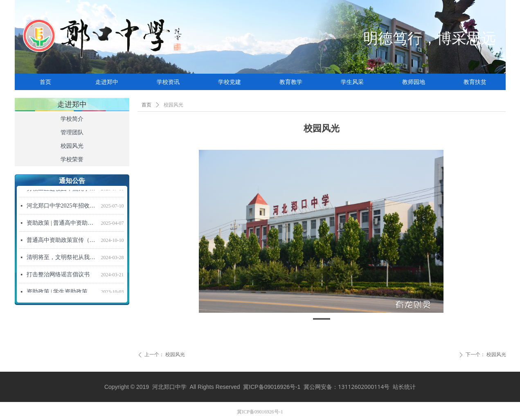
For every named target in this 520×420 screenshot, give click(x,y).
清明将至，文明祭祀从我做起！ (62, 259)
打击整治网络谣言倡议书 (58, 276)
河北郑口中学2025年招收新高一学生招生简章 (62, 207)
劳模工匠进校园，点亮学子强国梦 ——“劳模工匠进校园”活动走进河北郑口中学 (62, 190)
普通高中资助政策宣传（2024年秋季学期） (62, 241)
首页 (146, 105)
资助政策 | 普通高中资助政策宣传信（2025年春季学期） (62, 224)
